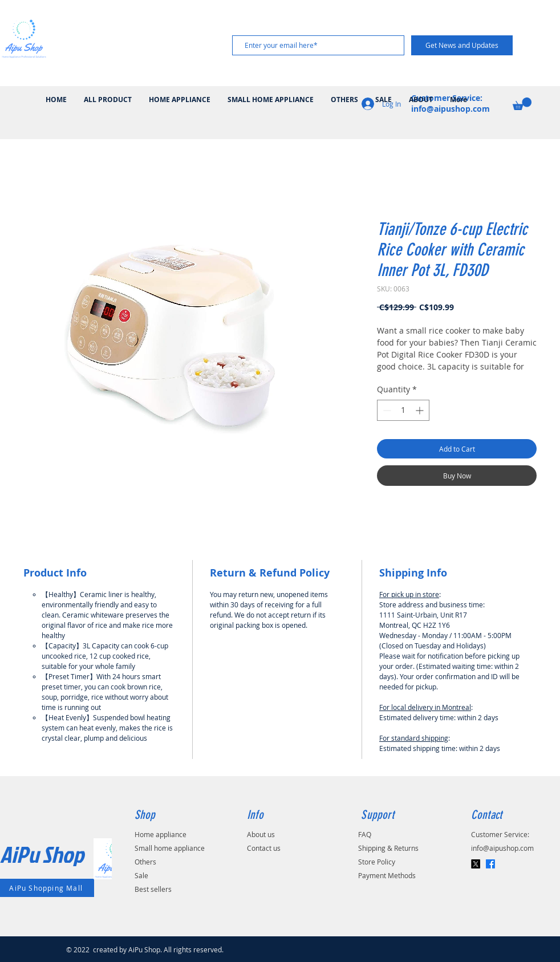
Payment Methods (387, 875)
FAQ (365, 834)
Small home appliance (170, 848)
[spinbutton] (403, 410)
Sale (141, 875)
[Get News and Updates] (462, 45)
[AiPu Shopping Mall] (47, 888)
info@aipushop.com (502, 848)
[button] (522, 104)
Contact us (264, 848)
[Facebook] (490, 864)
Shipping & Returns (388, 848)
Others (145, 862)
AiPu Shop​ (42, 854)
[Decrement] (386, 410)
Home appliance (161, 834)
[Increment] (421, 410)
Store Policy (377, 862)
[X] (476, 864)
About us (261, 834)
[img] (24, 57)
